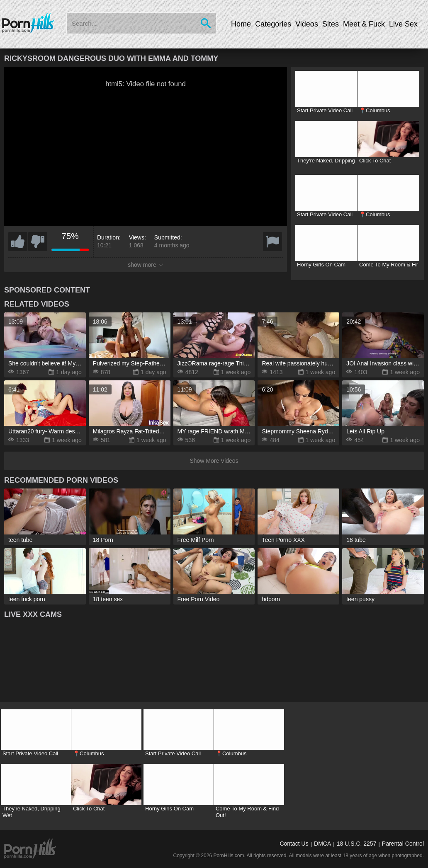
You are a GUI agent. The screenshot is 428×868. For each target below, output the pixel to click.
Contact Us (294, 844)
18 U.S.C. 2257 (357, 844)
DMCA (322, 844)
